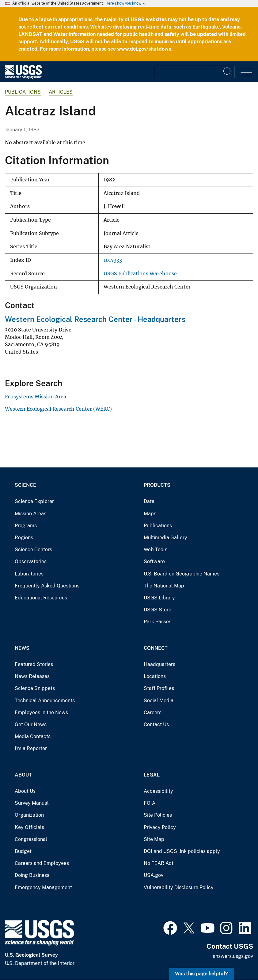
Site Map (154, 839)
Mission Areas (30, 514)
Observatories (31, 562)
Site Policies (158, 815)
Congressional (31, 839)
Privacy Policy (160, 827)
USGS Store (157, 610)
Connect (156, 648)
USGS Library (159, 598)
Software (154, 562)
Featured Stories (34, 664)
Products (157, 485)
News (22, 648)
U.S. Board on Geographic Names (182, 574)
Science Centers (33, 550)
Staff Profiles (159, 688)
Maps (150, 514)
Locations (155, 676)
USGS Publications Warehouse (140, 274)
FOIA (150, 803)
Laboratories (29, 574)
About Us (25, 791)
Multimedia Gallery (165, 538)
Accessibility (158, 791)
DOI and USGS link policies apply (182, 851)
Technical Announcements (45, 701)
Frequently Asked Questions (47, 586)
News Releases (32, 676)
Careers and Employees (42, 863)
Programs (26, 526)
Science (25, 485)
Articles (61, 92)
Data (149, 501)
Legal (152, 775)
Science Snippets (35, 688)
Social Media (159, 701)
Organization (29, 815)
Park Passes (157, 622)
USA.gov (154, 875)
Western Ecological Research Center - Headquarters (95, 319)
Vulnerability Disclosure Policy (179, 887)
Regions (24, 538)
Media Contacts (33, 736)
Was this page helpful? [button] (201, 974)
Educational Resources (41, 598)
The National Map (164, 586)
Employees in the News (41, 713)
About (23, 775)
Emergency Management (43, 887)
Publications (23, 92)
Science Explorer (34, 501)
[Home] (23, 77)
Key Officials (29, 827)
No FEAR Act (159, 863)
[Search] (228, 72)
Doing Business (32, 875)
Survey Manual (32, 803)
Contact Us (156, 724)
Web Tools (156, 550)
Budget (23, 851)
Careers (153, 713)
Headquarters (159, 664)
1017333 (113, 260)
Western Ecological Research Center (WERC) (58, 409)
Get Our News (31, 724)
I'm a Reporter (31, 748)
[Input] (195, 72)
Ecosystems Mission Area (36, 397)
